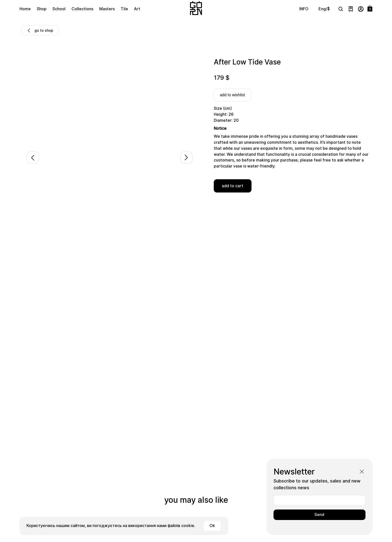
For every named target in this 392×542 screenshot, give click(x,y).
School (59, 9)
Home (25, 9)
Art (137, 9)
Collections (82, 9)
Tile (124, 9)
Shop (42, 9)
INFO (304, 9)
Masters (107, 9)
